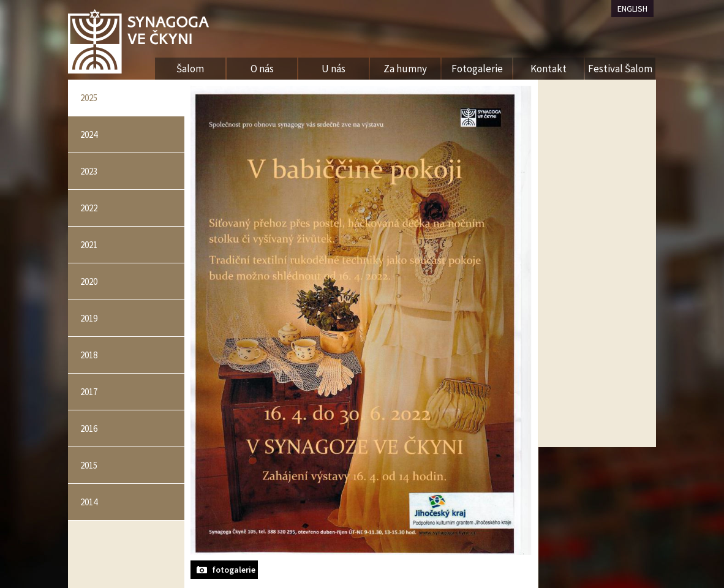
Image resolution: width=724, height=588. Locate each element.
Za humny (405, 69)
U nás (334, 69)
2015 (89, 465)
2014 (89, 502)
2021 (89, 245)
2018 (89, 355)
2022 (89, 208)
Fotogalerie (477, 69)
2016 (89, 428)
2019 (89, 318)
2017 (89, 392)
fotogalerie (234, 570)
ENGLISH (632, 9)
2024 (89, 134)
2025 (89, 98)
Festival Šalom (620, 69)
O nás (262, 69)
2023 (89, 171)
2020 (89, 281)
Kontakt (549, 69)
